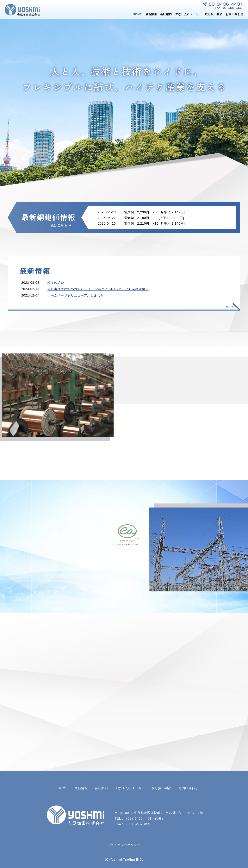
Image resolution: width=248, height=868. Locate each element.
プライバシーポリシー (124, 845)
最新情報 (151, 14)
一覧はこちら (57, 225)
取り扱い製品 (214, 14)
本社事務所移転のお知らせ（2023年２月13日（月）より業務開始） (98, 289)
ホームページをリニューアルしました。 (77, 295)
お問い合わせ (235, 14)
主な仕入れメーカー (189, 14)
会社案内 (166, 14)
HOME (137, 14)
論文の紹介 (56, 283)
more (230, 307)
